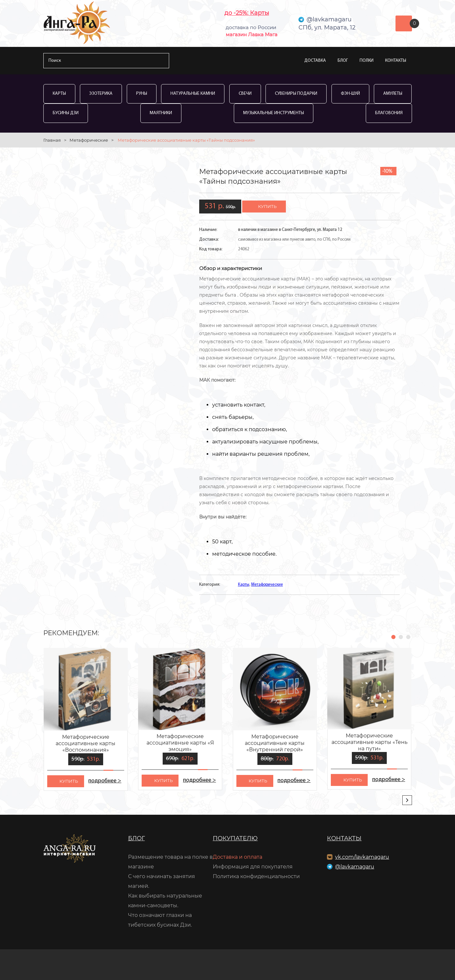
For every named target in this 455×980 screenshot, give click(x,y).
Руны (142, 94)
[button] (393, 637)
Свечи (245, 94)
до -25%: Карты (247, 13)
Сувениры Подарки (296, 94)
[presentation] (407, 800)
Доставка (315, 61)
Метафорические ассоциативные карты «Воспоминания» (86, 743)
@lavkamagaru (355, 867)
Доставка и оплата (238, 857)
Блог (343, 61)
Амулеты (393, 94)
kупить (69, 781)
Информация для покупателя (253, 867)
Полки (367, 61)
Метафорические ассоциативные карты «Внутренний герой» (275, 743)
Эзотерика (101, 94)
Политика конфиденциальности (256, 876)
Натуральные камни (193, 94)
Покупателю (235, 838)
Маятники (161, 113)
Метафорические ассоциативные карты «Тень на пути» (369, 742)
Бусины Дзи (66, 113)
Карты (59, 94)
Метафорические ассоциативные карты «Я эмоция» (180, 743)
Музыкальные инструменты (274, 113)
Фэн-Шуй (350, 94)
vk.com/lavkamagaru (362, 857)
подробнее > (105, 781)
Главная (52, 140)
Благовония (389, 113)
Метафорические (89, 140)
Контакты (396, 61)
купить (267, 206)
